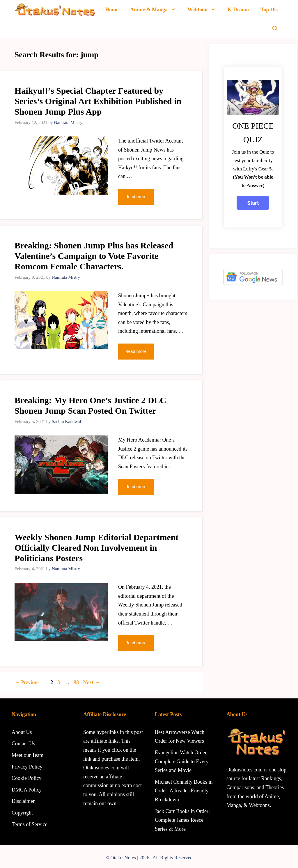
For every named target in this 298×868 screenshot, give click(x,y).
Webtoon (204, 10)
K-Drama (238, 10)
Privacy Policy (27, 767)
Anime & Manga (156, 10)
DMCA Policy (27, 790)
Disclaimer (23, 801)
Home (112, 10)
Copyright (22, 813)
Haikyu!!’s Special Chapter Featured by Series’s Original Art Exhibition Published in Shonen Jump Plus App (98, 101)
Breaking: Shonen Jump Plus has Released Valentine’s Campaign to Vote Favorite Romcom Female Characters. (94, 256)
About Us (22, 732)
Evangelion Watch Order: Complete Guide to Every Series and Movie (182, 761)
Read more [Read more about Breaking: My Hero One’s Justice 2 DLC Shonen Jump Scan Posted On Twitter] (136, 487)
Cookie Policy (27, 778)
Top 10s (269, 10)
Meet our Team (28, 755)
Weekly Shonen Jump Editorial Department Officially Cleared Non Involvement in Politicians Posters (96, 548)
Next (92, 682)
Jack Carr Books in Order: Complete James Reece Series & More (182, 820)
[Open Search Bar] (275, 29)
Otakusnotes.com (244, 770)
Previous (27, 682)
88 (77, 682)
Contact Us (23, 744)
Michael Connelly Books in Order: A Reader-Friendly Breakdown (184, 791)
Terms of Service (30, 824)
